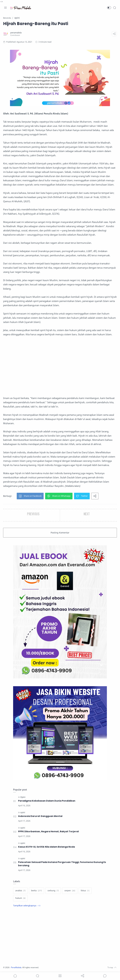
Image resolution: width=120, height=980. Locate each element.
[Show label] (27, 906)
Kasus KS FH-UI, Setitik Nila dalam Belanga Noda (47, 847)
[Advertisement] (60, 366)
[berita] (36, 891)
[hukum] (20, 898)
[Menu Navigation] (5, 8)
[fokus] (85, 891)
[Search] (115, 8)
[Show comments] (105, 976)
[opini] (23, 812)
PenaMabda (17, 967)
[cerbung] (53, 891)
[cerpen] (70, 891)
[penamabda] (17, 33)
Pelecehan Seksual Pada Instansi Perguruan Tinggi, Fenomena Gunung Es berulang (62, 864)
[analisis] (20, 891)
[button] (109, 8)
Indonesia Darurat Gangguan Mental (40, 816)
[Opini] (23, 797)
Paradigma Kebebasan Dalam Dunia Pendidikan (47, 801)
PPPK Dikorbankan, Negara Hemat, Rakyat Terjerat (49, 831)
